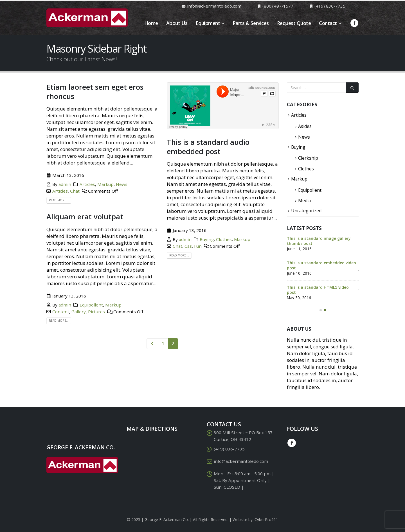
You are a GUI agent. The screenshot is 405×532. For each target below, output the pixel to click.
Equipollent (91, 305)
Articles (87, 184)
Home (151, 23)
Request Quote (294, 23)
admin (65, 184)
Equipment (208, 23)
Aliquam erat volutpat (85, 217)
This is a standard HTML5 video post (318, 290)
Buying (207, 239)
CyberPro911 (266, 519)
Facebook (292, 443)
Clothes (224, 239)
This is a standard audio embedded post (208, 147)
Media (304, 200)
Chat (75, 191)
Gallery (79, 312)
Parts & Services (251, 23)
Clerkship (308, 158)
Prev (152, 344)
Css (188, 246)
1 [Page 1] (163, 343)
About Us (177, 23)
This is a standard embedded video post (321, 265)
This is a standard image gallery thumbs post (319, 241)
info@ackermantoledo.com (241, 461)
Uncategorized (306, 211)
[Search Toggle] (356, 6)
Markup (105, 184)
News (122, 184)
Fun (198, 246)
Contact (328, 23)
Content (61, 312)
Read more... (59, 200)
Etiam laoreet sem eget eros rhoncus (95, 92)
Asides (305, 126)
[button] (321, 310)
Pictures (96, 312)
